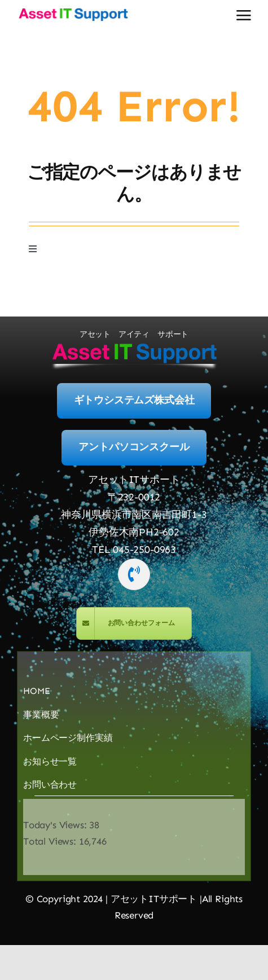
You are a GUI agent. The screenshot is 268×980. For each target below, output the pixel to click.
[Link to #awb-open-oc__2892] (244, 15)
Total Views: (51, 841)
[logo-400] (73, 11)
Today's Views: (56, 825)
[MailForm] (134, 623)
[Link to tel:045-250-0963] (134, 574)
